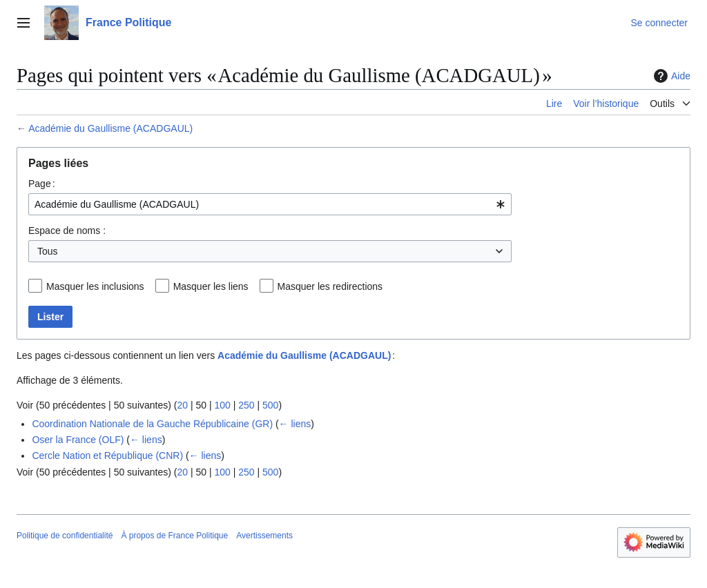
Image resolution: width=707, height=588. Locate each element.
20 (182, 405)
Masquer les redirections (330, 286)
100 (222, 405)
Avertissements (264, 536)
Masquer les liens (211, 286)
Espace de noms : (67, 231)
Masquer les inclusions (95, 286)
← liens (295, 424)
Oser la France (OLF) (78, 440)
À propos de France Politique (174, 536)
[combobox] (270, 204)
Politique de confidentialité (65, 536)
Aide (670, 76)
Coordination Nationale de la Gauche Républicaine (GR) (152, 424)
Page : (42, 184)
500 (270, 405)
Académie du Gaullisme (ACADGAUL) (110, 128)
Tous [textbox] (48, 251)
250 (246, 405)
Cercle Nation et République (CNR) (107, 455)
